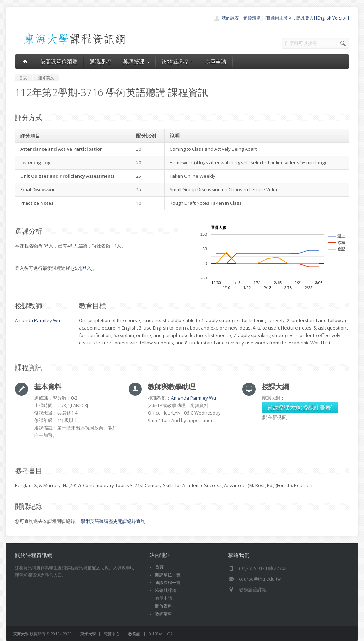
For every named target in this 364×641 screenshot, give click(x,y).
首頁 (159, 567)
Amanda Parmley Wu (38, 320)
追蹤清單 (252, 18)
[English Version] (333, 18)
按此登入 (82, 268)
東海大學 (21, 634)
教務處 (134, 634)
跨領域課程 (177, 62)
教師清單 (164, 614)
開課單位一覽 (168, 575)
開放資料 (164, 606)
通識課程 (100, 62)
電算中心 (112, 634)
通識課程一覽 (168, 583)
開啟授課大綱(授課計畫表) (300, 407)
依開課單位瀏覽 (59, 62)
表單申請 (216, 62)
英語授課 (136, 62)
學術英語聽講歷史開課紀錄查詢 (113, 521)
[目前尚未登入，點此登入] (290, 18)
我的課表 (230, 18)
